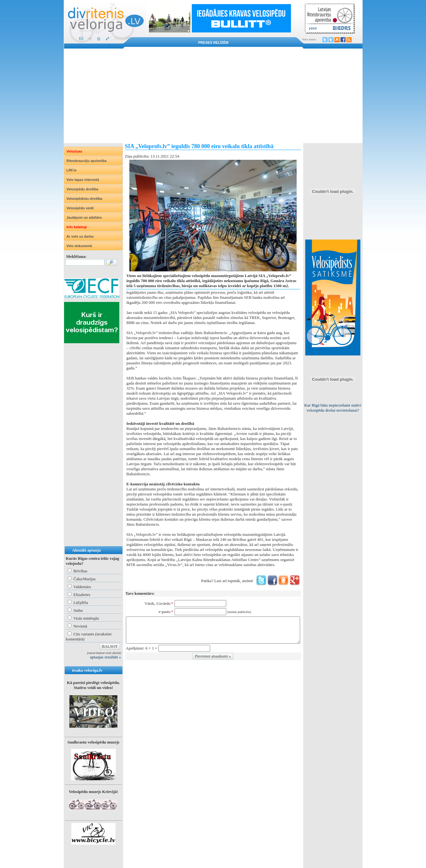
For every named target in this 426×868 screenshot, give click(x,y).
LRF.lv (72, 170)
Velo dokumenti (79, 246)
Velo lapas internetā (83, 180)
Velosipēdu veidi (80, 208)
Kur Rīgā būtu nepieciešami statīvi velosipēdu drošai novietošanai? (333, 408)
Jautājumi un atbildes (84, 217)
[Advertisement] (213, 96)
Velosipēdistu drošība (85, 199)
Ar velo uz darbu (80, 236)
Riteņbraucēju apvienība (87, 161)
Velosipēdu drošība (83, 189)
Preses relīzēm (213, 43)
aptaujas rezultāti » (105, 657)
